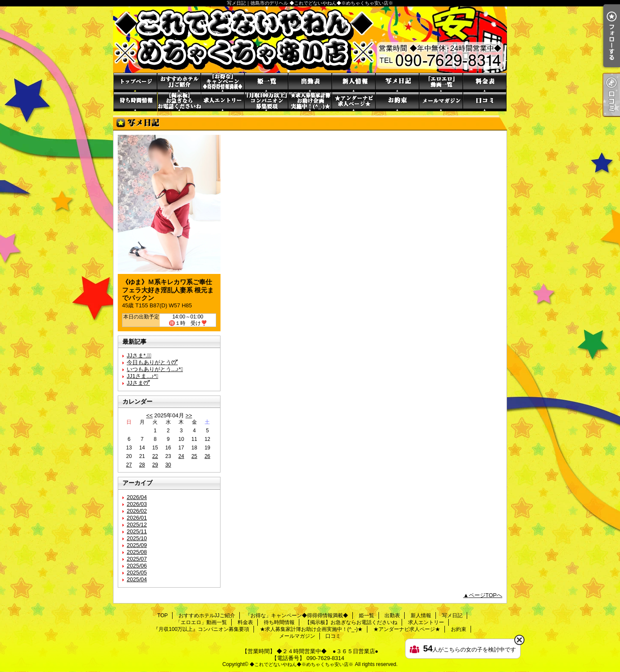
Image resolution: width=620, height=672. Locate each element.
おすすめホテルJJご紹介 (179, 82)
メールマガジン (441, 102)
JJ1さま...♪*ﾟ (142, 376)
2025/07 (137, 559)
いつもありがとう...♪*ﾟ (155, 369)
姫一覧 (266, 82)
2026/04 (137, 497)
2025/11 (137, 531)
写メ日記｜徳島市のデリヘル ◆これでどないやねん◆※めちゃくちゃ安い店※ (310, 40)
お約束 (397, 102)
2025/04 (137, 579)
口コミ (485, 102)
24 (181, 456)
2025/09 (137, 545)
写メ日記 (397, 82)
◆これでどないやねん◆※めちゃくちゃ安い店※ (301, 664)
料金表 (485, 82)
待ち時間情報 (135, 102)
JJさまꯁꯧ (138, 383)
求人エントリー (223, 102)
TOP (135, 82)
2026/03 (137, 504)
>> (189, 415)
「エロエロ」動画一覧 (441, 82)
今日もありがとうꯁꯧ (152, 362)
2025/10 (137, 538)
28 (142, 465)
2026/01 (137, 518)
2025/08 (137, 552)
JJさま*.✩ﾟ (139, 355)
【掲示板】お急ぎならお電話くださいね (179, 102)
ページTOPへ (486, 595)
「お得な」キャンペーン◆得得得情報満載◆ (223, 82)
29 (155, 465)
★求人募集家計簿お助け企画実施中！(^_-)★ (310, 102)
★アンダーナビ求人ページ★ (354, 102)
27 (129, 465)
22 (155, 456)
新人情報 (354, 82)
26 (207, 456)
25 (194, 456)
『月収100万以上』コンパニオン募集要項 (266, 102)
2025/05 (137, 572)
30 (168, 465)
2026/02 (137, 511)
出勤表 (310, 82)
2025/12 (137, 525)
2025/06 (137, 566)
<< (149, 415)
